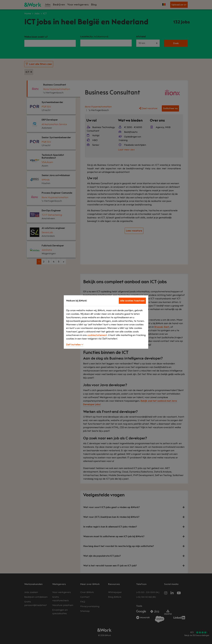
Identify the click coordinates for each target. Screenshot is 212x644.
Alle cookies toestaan (132, 301)
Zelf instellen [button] (75, 345)
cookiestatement (97, 335)
